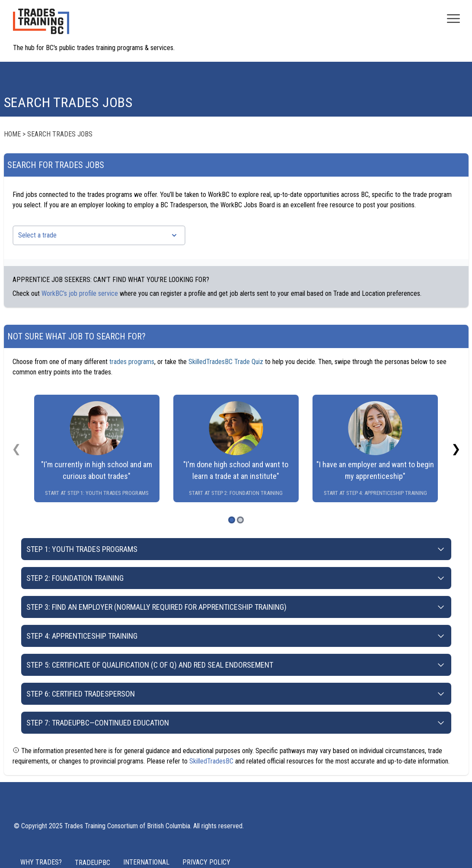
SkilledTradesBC (211, 761)
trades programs (132, 362)
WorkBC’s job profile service (80, 293)
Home (12, 134)
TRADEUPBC (92, 863)
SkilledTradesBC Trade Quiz (226, 362)
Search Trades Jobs (60, 134)
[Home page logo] (41, 26)
